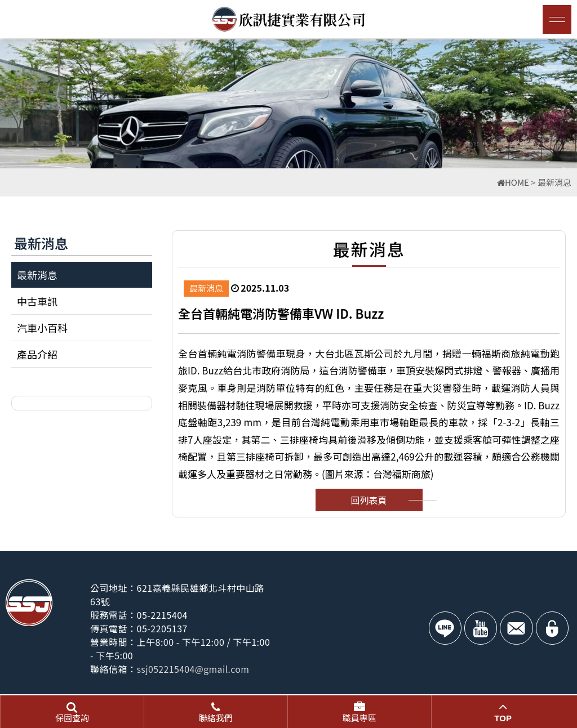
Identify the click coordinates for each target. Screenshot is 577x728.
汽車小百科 (42, 328)
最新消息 (37, 275)
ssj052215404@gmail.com (194, 669)
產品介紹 (37, 354)
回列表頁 (369, 500)
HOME (513, 182)
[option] (288, 104)
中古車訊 (37, 301)
